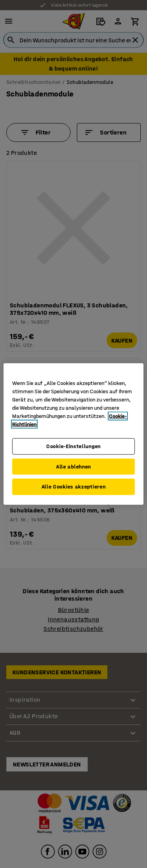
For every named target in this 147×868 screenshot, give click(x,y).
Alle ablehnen (73, 466)
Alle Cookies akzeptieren (74, 487)
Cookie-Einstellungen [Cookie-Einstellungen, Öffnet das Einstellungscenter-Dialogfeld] (73, 446)
